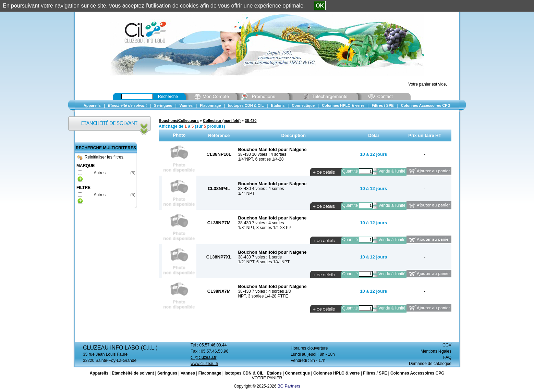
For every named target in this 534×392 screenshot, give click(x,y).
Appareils (99, 373)
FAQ (447, 357)
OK (320, 6)
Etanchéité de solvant (133, 373)
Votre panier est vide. (428, 84)
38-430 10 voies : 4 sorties (262, 154)
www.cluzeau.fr (204, 364)
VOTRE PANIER (267, 378)
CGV (447, 345)
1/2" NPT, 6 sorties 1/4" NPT (264, 262)
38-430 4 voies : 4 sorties (261, 189)
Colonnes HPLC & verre (336, 373)
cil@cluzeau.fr (204, 357)
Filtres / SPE (375, 373)
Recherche (168, 97)
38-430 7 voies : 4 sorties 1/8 (264, 291)
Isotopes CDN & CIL (244, 373)
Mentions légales (436, 351)
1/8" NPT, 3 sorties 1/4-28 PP (265, 228)
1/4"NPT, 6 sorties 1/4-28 (261, 159)
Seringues (167, 373)
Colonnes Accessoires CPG (417, 373)
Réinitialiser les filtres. (101, 157)
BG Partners (289, 386)
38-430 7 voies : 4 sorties (261, 223)
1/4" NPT (246, 193)
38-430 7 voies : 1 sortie (260, 257)
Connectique (297, 373)
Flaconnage (210, 373)
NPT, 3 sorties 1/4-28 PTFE (263, 296)
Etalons (274, 373)
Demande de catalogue (430, 364)
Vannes (188, 373)
